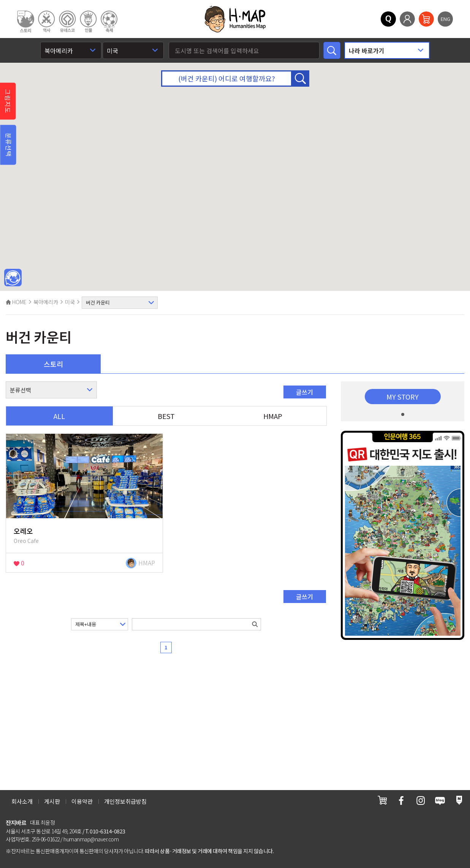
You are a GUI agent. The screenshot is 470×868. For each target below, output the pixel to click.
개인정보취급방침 (125, 801)
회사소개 (22, 801)
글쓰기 (305, 392)
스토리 (53, 364)
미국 (70, 302)
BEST (166, 416)
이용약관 (82, 801)
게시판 (52, 801)
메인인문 (13, 278)
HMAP (273, 416)
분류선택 (9, 145)
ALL (59, 416)
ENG (445, 19)
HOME (16, 302)
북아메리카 (46, 302)
